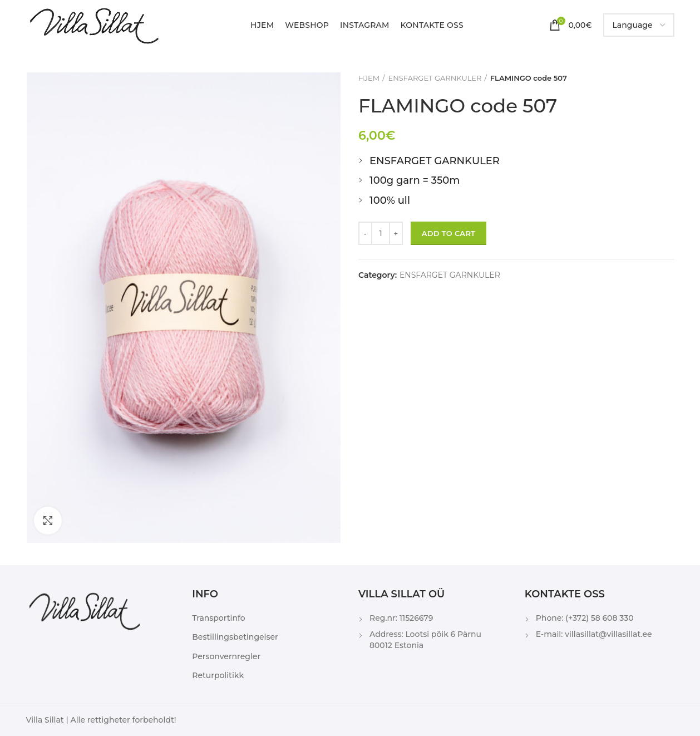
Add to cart (448, 233)
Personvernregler (226, 656)
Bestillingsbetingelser (235, 637)
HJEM (369, 78)
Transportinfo (218, 618)
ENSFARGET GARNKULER (435, 78)
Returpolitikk (218, 675)
